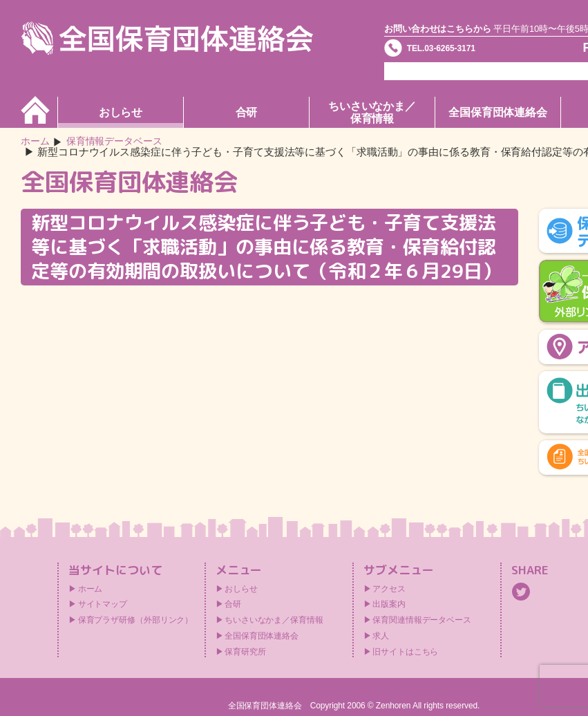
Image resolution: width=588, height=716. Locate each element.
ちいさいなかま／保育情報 (372, 112)
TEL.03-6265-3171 (462, 51)
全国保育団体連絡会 (498, 112)
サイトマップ (103, 605)
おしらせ (121, 112)
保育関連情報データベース (422, 621)
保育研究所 (245, 652)
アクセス (389, 590)
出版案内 (389, 605)
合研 (247, 112)
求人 (381, 637)
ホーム (36, 142)
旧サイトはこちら (405, 652)
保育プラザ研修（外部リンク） (136, 621)
